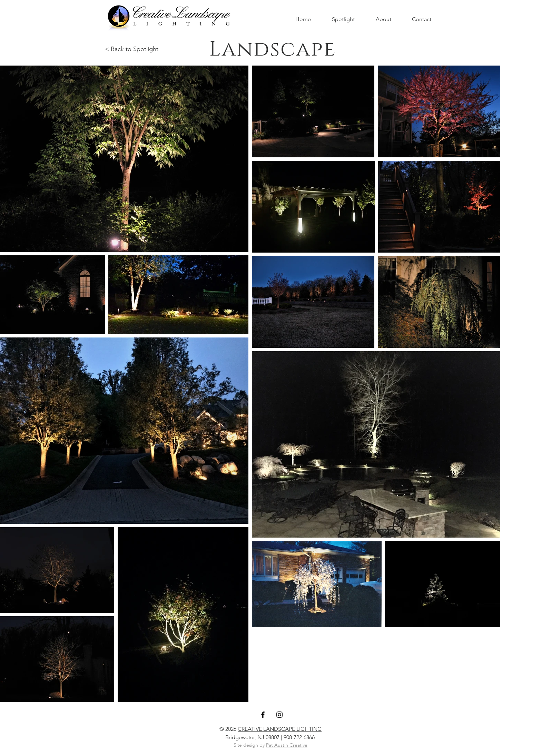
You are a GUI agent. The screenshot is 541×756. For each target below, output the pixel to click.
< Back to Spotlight (132, 49)
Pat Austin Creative (287, 745)
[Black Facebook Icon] (263, 715)
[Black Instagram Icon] (279, 715)
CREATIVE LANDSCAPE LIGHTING (280, 729)
